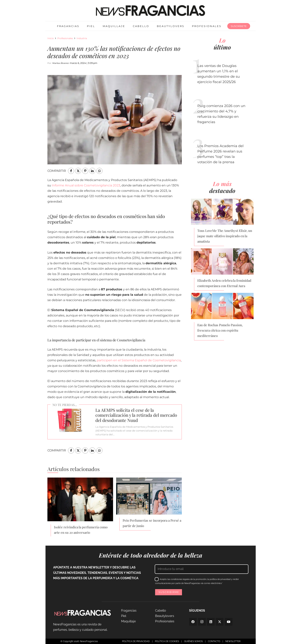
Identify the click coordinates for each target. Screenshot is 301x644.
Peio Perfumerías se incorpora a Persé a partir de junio (152, 523)
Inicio (51, 38)
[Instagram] (202, 622)
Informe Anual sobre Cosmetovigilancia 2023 (86, 185)
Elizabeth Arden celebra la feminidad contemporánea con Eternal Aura (224, 283)
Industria (82, 38)
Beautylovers (165, 616)
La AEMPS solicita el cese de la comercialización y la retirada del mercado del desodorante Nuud (136, 415)
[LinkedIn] (211, 622)
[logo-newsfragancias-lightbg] (150, 11)
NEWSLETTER (233, 641)
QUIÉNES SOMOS (193, 641)
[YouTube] (229, 622)
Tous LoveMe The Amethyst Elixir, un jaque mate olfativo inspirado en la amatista (225, 236)
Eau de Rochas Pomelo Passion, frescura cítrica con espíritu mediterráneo (220, 330)
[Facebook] (193, 622)
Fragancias (129, 611)
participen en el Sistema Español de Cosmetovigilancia (139, 360)
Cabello (161, 611)
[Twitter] (220, 622)
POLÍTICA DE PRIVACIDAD (136, 641)
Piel (124, 616)
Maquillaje (128, 621)
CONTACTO (214, 641)
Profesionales (65, 38)
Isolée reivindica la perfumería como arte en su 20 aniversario (81, 530)
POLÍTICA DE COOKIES (167, 641)
